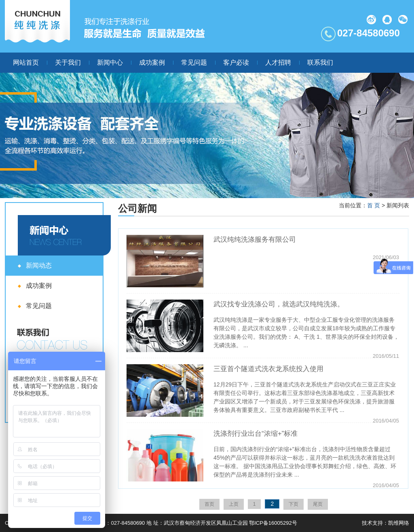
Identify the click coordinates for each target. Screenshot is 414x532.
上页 (234, 504)
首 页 (374, 205)
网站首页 (26, 62)
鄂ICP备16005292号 (273, 523)
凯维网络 (399, 523)
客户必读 (236, 62)
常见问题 (194, 62)
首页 (209, 504)
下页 (294, 504)
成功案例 (152, 62)
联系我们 (320, 62)
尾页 (318, 504)
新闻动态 (39, 265)
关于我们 (68, 62)
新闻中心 (110, 62)
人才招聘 (278, 62)
